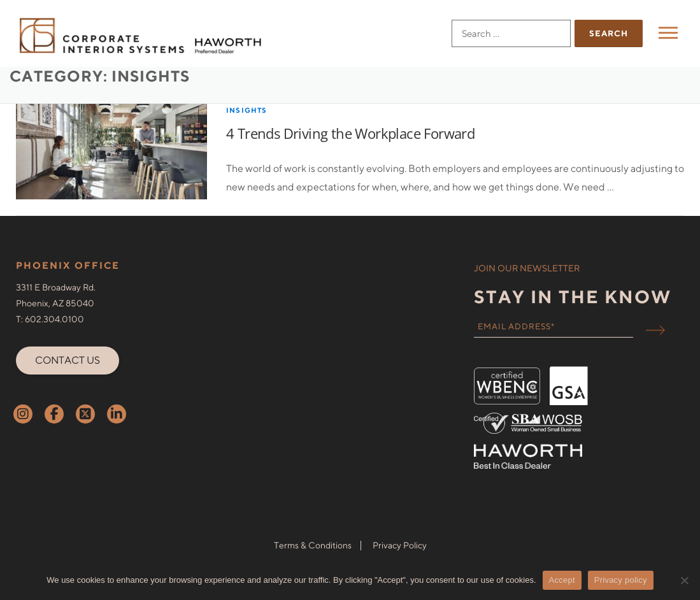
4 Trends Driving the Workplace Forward (350, 152)
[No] (684, 580)
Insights (247, 129)
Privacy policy (621, 580)
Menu (670, 33)
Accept (562, 580)
